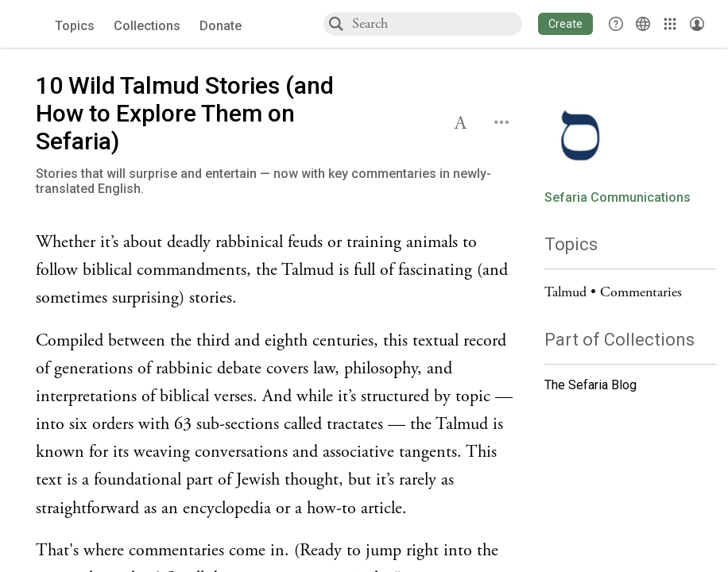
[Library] (670, 24)
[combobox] (436, 23)
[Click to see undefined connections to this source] (278, 271)
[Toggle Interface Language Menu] (643, 24)
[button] (565, 24)
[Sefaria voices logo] (31, 24)
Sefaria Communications (618, 198)
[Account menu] (697, 24)
